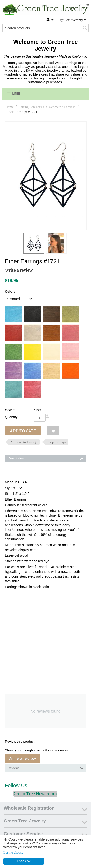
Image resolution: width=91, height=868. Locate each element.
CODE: (10, 410)
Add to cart (23, 431)
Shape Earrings (57, 442)
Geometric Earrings (62, 107)
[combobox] (45, 28)
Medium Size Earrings (24, 442)
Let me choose (13, 853)
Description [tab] (46, 458)
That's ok (24, 861)
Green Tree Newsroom (35, 794)
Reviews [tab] (46, 768)
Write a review (19, 270)
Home (9, 107)
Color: (10, 292)
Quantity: (12, 417)
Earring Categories (31, 107)
